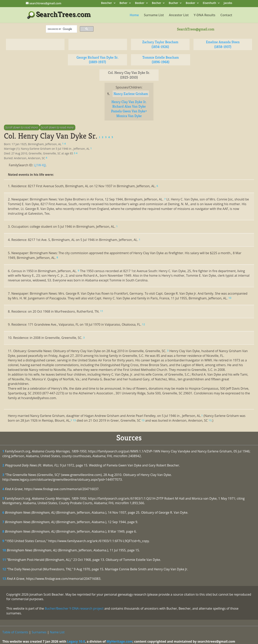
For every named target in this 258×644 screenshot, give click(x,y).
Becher (157, 3)
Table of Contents (15, 632)
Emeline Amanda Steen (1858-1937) (223, 44)
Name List (57, 632)
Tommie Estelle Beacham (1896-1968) (161, 60)
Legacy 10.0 (76, 641)
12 (4, 569)
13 (4, 579)
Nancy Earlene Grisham (131, 94)
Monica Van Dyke (129, 116)
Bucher (173, 3)
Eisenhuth (209, 3)
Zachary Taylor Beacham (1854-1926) (160, 44)
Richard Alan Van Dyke (129, 106)
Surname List (154, 15)
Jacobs (228, 3)
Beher (123, 3)
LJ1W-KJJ (40, 165)
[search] (61, 29)
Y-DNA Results (205, 15)
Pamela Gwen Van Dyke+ (129, 111)
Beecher (106, 3)
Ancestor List (179, 15)
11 (4, 560)
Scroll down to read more (22, 127)
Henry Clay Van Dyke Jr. (129, 102)
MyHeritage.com (120, 641)
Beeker (140, 3)
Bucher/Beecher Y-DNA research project (74, 608)
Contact (226, 15)
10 (4, 550)
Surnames (39, 632)
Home (134, 15)
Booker (190, 3)
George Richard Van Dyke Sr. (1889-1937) (98, 60)
